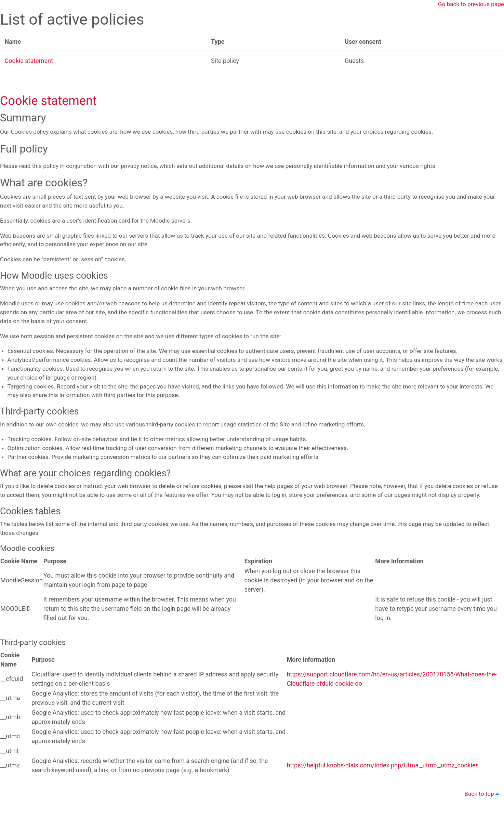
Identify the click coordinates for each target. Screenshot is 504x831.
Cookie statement (29, 61)
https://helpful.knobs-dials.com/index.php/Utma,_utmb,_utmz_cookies (383, 797)
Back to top (482, 826)
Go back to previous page (469, 5)
